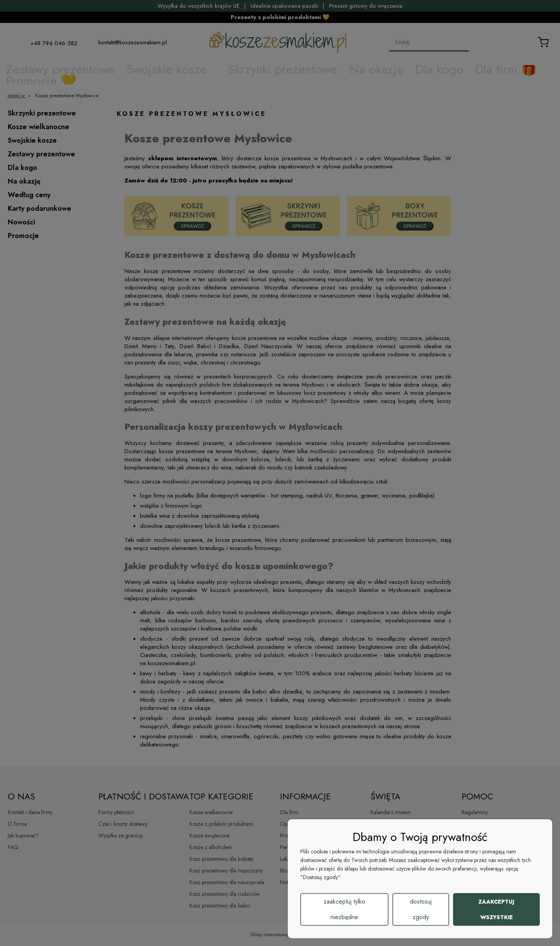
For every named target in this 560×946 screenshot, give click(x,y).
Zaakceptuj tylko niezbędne (344, 909)
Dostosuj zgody (421, 909)
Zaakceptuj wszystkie (496, 909)
